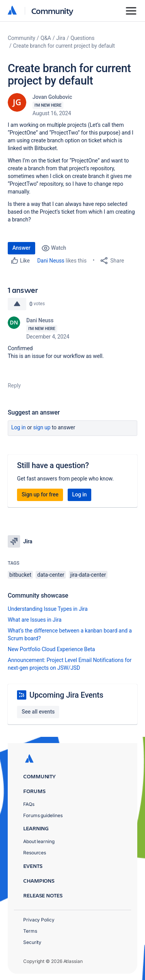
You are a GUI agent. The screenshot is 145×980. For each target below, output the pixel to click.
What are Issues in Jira (35, 620)
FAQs (29, 804)
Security (32, 942)
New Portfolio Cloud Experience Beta (51, 649)
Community (52, 11)
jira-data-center (88, 575)
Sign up (42, 427)
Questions (82, 38)
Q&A (46, 38)
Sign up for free (40, 494)
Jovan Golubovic (52, 97)
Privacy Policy (39, 920)
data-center (51, 575)
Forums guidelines (43, 815)
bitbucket (20, 575)
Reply (14, 385)
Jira (61, 38)
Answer (21, 248)
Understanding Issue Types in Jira (48, 609)
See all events (38, 712)
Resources (35, 853)
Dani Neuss (51, 261)
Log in (19, 427)
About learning (39, 841)
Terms (30, 931)
